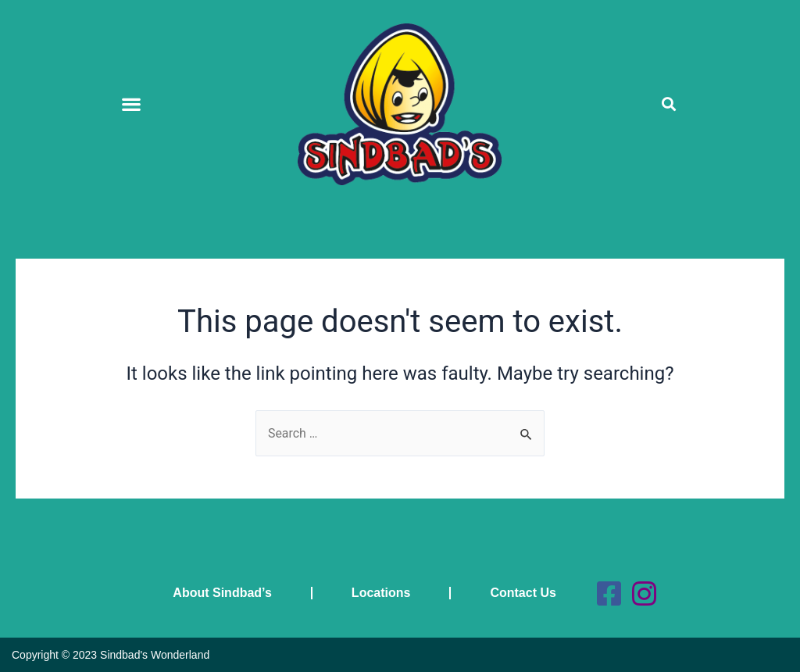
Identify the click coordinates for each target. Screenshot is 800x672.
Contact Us (523, 593)
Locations (380, 593)
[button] (131, 104)
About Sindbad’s (222, 593)
